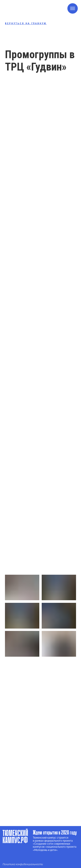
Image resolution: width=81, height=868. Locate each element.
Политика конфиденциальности (23, 864)
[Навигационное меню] (73, 8)
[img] (6, 857)
